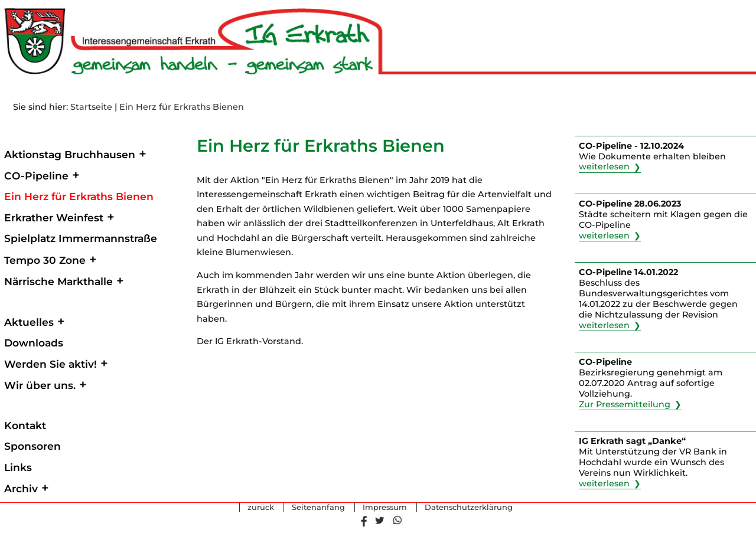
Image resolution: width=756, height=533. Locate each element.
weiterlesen (604, 167)
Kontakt (25, 425)
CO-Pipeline (36, 176)
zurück (261, 508)
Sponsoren (32, 446)
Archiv (21, 488)
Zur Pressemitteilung (625, 404)
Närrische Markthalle (58, 281)
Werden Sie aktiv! (50, 364)
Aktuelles (29, 322)
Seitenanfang (318, 508)
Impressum (385, 508)
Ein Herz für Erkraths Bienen (182, 107)
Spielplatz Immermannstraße (81, 238)
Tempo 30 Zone (45, 260)
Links (18, 467)
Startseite (91, 107)
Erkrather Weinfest (54, 218)
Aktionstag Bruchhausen (70, 154)
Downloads (34, 343)
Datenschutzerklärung (469, 508)
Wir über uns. (40, 385)
